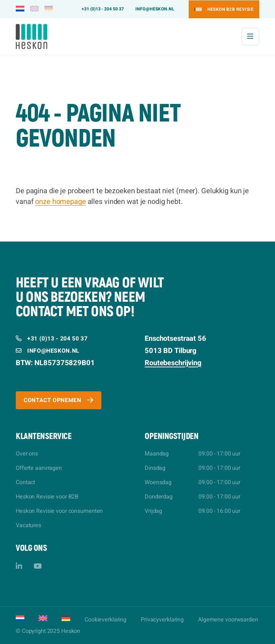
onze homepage (60, 202)
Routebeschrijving (173, 363)
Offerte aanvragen (39, 468)
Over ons (27, 454)
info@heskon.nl (155, 9)
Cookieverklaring (105, 620)
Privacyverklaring (162, 620)
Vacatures (28, 525)
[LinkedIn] (19, 566)
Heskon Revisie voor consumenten (59, 511)
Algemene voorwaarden (228, 620)
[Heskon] (32, 37)
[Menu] (250, 37)
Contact (25, 482)
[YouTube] (38, 566)
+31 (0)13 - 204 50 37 (103, 9)
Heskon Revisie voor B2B (47, 497)
